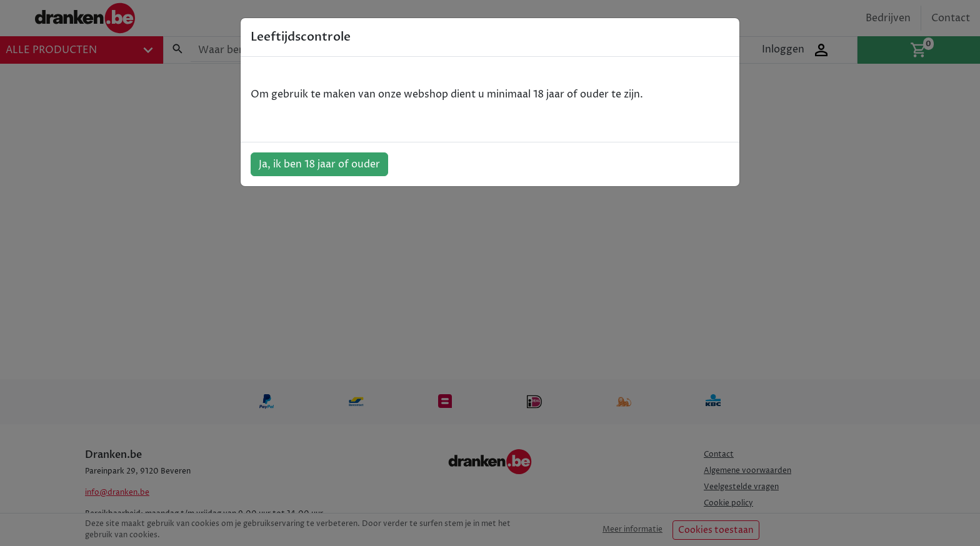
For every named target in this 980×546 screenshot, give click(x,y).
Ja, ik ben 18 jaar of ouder (319, 164)
